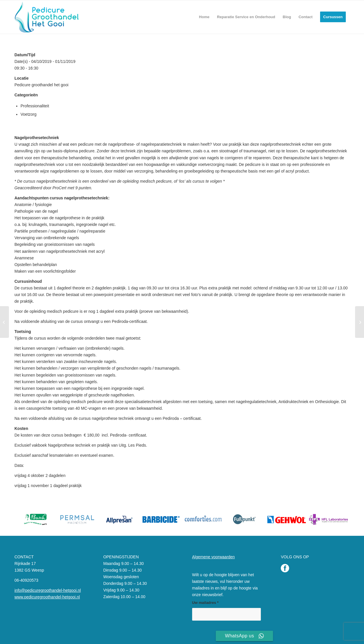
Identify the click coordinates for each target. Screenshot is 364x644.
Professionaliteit (35, 106)
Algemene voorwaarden (213, 557)
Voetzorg (28, 114)
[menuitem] (204, 17)
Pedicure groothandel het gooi (41, 85)
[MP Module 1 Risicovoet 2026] (4, 322)
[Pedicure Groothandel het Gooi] (47, 17)
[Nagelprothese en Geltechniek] (360, 322)
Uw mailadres (205, 603)
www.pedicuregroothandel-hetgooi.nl (47, 597)
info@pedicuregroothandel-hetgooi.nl (48, 590)
